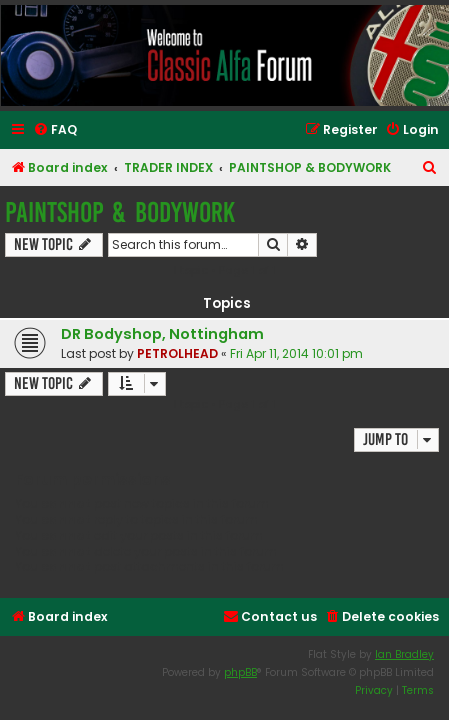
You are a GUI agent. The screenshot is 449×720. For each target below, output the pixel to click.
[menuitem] (55, 130)
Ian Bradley (404, 654)
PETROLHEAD (177, 353)
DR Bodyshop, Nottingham (162, 334)
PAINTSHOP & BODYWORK (120, 212)
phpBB (240, 672)
